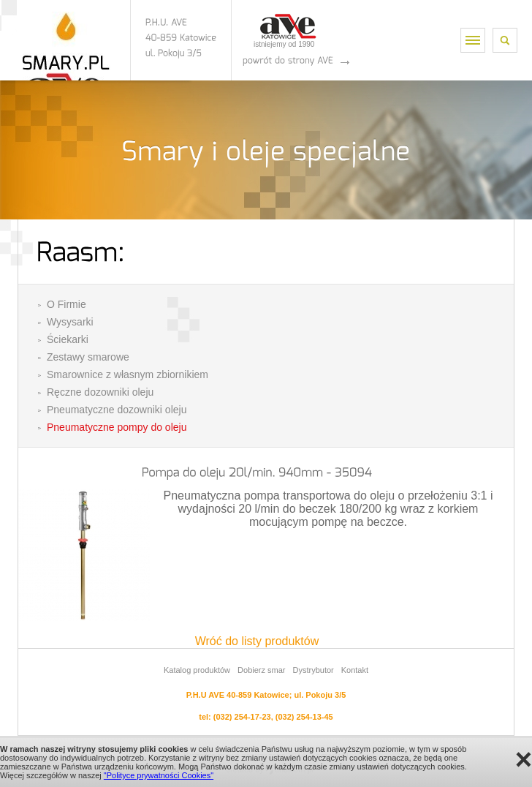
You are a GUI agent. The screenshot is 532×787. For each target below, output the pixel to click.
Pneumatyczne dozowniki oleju (117, 410)
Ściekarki (68, 339)
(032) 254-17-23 (242, 717)
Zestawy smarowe (88, 357)
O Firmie (66, 304)
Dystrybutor (313, 670)
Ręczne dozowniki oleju (100, 392)
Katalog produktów (197, 670)
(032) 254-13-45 (304, 717)
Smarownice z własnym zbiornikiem (128, 374)
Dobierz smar (261, 670)
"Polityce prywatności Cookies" (159, 775)
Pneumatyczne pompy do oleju (117, 427)
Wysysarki (70, 322)
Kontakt (355, 670)
